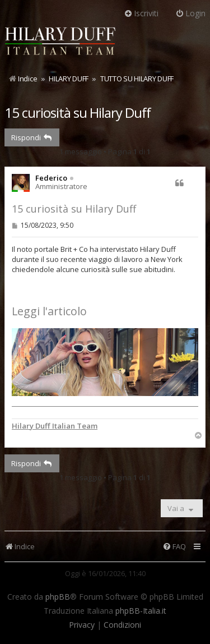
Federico (51, 178)
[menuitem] (174, 547)
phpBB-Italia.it (141, 611)
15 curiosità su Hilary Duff (78, 112)
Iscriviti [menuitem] (141, 13)
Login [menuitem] (190, 13)
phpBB (58, 597)
